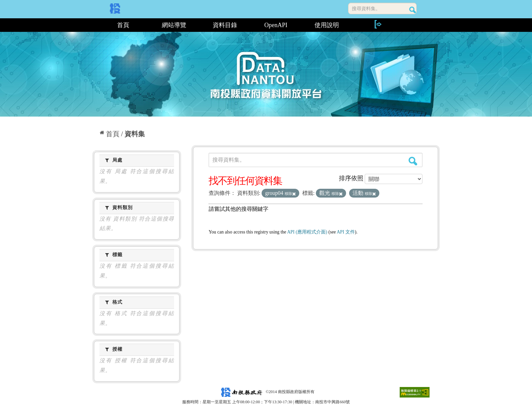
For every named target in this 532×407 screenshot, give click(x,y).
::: (95, 25)
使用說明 (327, 25)
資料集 (135, 134)
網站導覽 (174, 25)
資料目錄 (225, 25)
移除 (290, 194)
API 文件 (346, 232)
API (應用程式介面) (307, 232)
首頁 (123, 25)
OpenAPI (276, 25)
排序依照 (351, 178)
